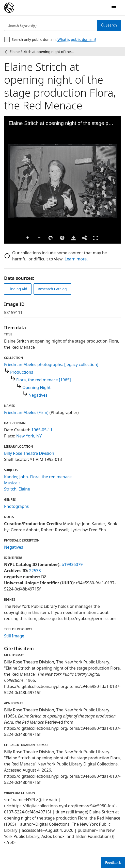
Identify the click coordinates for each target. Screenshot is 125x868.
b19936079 (72, 564)
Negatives (38, 395)
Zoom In (28, 238)
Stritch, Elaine (17, 489)
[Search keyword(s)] (51, 25)
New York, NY (29, 436)
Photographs (16, 506)
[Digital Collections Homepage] (9, 8)
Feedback (113, 863)
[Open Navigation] (114, 8)
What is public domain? (77, 39)
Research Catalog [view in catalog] (52, 289)
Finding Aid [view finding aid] (18, 289)
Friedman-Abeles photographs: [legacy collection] (51, 364)
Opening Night (36, 387)
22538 (35, 571)
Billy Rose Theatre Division (29, 453)
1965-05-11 (42, 430)
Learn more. (76, 259)
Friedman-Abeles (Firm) (26, 412)
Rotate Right (51, 238)
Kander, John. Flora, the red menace (38, 477)
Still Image (14, 636)
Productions (22, 372)
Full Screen (96, 238)
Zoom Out (39, 238)
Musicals (12, 483)
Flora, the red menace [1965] (44, 380)
